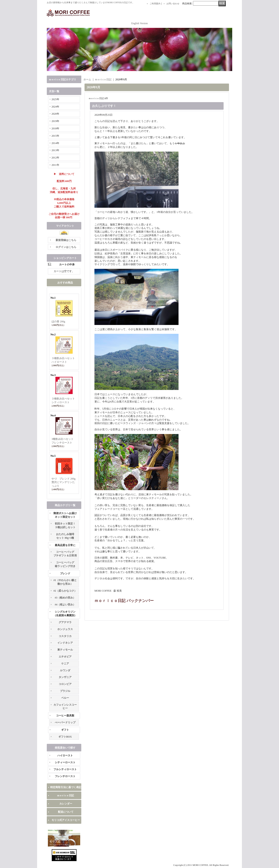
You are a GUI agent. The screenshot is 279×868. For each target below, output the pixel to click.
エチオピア (65, 657)
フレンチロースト (65, 776)
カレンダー (66, 804)
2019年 (55, 121)
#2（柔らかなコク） (65, 591)
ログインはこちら (66, 247)
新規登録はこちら (66, 240)
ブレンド (65, 573)
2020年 (55, 114)
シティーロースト (65, 762)
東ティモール (65, 650)
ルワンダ (65, 670)
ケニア (65, 664)
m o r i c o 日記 (66, 795)
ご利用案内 (155, 4)
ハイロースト (65, 756)
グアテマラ (65, 622)
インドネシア (65, 643)
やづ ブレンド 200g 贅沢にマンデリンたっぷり (63, 482)
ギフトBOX (65, 737)
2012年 (55, 158)
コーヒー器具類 (65, 716)
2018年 (55, 128)
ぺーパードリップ (65, 722)
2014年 (55, 143)
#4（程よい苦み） (65, 605)
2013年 (55, 150)
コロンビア (65, 684)
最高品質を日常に (65, 545)
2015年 (55, 136)
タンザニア (65, 677)
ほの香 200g (58, 322)
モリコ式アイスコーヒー (66, 820)
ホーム (87, 79)
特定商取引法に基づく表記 (66, 787)
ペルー (65, 698)
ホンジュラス (65, 629)
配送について (66, 812)
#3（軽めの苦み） (65, 598)
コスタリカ (65, 636)
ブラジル (65, 691)
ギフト (65, 730)
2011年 (55, 165)
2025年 (55, 99)
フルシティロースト (65, 769)
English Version (139, 23)
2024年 (55, 107)
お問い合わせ (173, 4)
